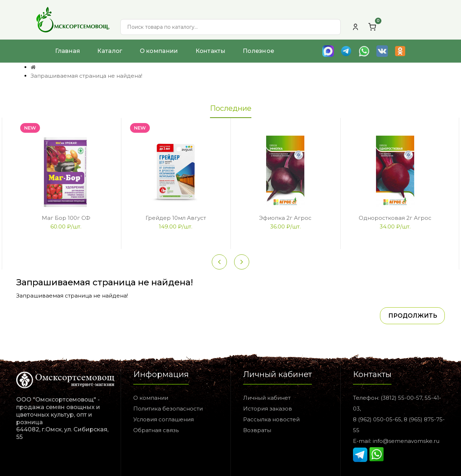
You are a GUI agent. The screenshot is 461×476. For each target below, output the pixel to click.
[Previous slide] (219, 262)
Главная (68, 51)
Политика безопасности (168, 409)
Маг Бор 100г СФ (66, 218)
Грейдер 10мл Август (176, 218)
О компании (159, 51)
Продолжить (413, 316)
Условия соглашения (164, 419)
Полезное (258, 51)
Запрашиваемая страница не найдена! (86, 76)
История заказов (268, 409)
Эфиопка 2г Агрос (285, 218)
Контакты (211, 51)
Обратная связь (156, 430)
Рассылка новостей (271, 419)
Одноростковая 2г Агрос (395, 218)
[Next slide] (242, 262)
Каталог (110, 51)
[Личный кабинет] (355, 27)
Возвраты (257, 430)
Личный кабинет (267, 398)
